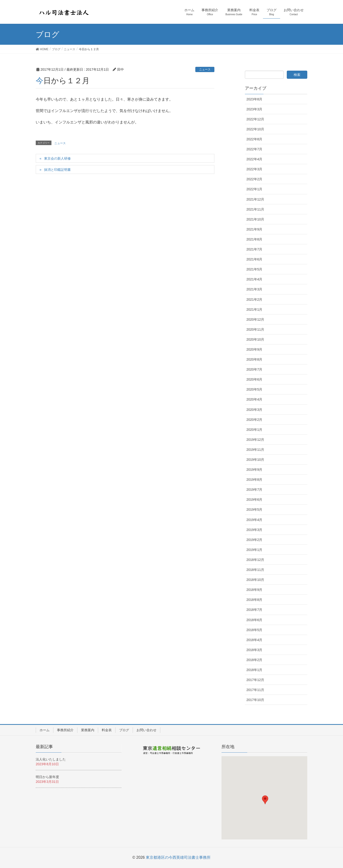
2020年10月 (255, 339)
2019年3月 (255, 530)
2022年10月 (255, 129)
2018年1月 (255, 670)
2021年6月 (255, 259)
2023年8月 (255, 99)
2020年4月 (255, 399)
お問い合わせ (146, 730)
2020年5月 (255, 389)
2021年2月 (255, 299)
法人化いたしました (51, 759)
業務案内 (88, 730)
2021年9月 (255, 229)
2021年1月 (255, 309)
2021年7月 (255, 249)
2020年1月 (255, 430)
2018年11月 (255, 570)
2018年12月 (255, 560)
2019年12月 (255, 440)
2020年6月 (255, 379)
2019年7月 (255, 490)
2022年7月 (255, 149)
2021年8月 (255, 239)
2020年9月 (255, 349)
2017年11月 (255, 690)
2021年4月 (255, 279)
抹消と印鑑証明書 (57, 170)
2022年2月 (255, 179)
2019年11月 (255, 450)
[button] (265, 800)
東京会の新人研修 (57, 158)
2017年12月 (255, 680)
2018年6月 (255, 620)
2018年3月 (255, 650)
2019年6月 (255, 500)
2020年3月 (255, 410)
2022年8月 (255, 139)
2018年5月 (255, 630)
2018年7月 (255, 610)
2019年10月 (255, 460)
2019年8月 (255, 480)
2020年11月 (255, 329)
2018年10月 (255, 580)
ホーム (45, 730)
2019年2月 (255, 540)
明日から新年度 (47, 777)
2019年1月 (255, 550)
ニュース (205, 69)
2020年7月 (255, 369)
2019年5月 (255, 510)
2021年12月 (255, 199)
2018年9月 (255, 590)
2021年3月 (255, 289)
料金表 (107, 730)
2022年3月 (255, 169)
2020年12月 (255, 319)
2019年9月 (255, 470)
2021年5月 (255, 269)
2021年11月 (255, 209)
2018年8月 (255, 600)
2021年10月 (255, 219)
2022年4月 (255, 159)
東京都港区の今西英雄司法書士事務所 (178, 857)
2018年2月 (255, 660)
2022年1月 (255, 189)
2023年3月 (255, 109)
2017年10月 (255, 700)
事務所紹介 (65, 730)
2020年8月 (255, 359)
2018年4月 (255, 640)
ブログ (124, 730)
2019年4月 (255, 520)
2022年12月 (255, 119)
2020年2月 (255, 420)
